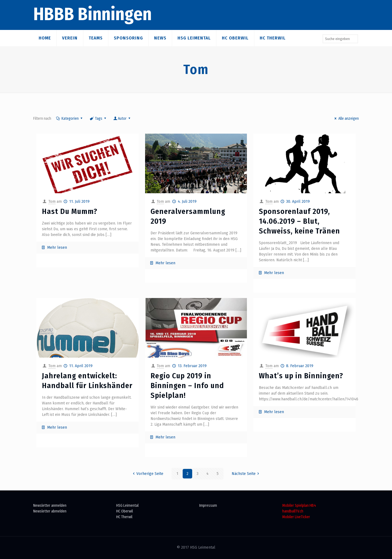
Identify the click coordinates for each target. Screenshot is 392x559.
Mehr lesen (57, 248)
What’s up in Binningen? (301, 376)
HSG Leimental (127, 506)
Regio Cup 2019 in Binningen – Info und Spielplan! (187, 386)
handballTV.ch (293, 511)
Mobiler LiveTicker (296, 517)
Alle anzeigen (346, 119)
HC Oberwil (125, 511)
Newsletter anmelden (50, 506)
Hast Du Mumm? (70, 211)
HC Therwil (124, 517)
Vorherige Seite (147, 474)
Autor (122, 119)
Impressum (208, 506)
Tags (98, 119)
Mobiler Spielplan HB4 (299, 506)
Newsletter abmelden (50, 511)
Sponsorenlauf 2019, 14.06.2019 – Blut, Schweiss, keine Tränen (299, 221)
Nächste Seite (246, 474)
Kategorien (70, 119)
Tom (52, 202)
